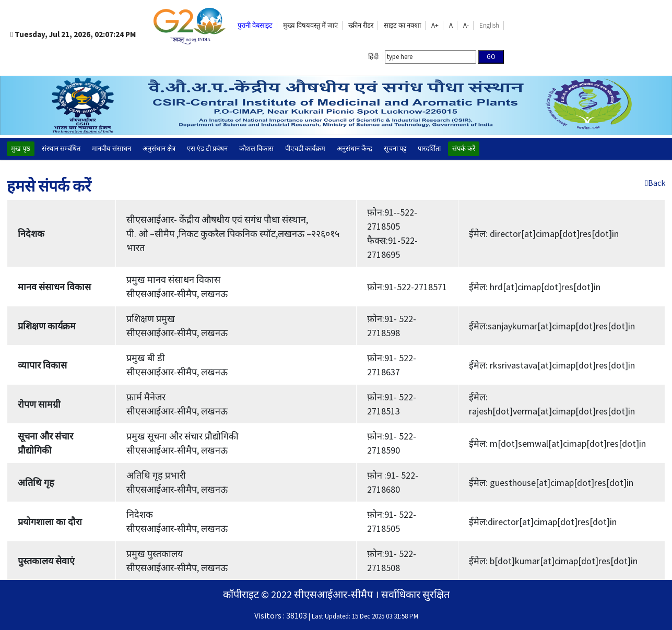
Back (655, 183)
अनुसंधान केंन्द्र (355, 148)
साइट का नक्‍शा (402, 25)
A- (466, 25)
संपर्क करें (464, 148)
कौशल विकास (256, 148)
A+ (435, 25)
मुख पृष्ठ (21, 148)
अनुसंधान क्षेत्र (159, 148)
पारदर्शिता (429, 148)
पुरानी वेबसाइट (255, 25)
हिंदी (373, 57)
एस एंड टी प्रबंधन (207, 148)
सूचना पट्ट (395, 148)
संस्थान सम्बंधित (61, 148)
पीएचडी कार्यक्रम (305, 148)
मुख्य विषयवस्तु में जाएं (310, 25)
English (489, 25)
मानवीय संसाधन (111, 148)
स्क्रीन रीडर (361, 25)
